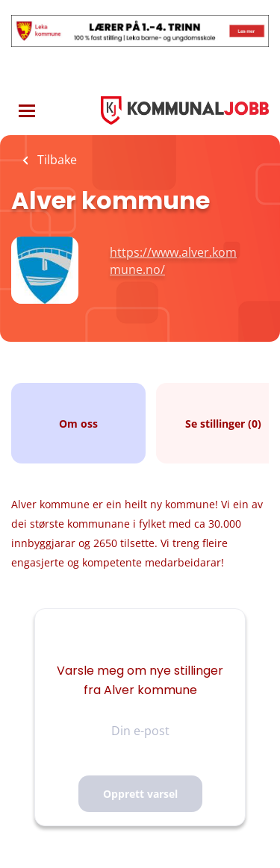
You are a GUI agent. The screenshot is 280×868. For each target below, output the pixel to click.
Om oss (78, 424)
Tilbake (56, 160)
